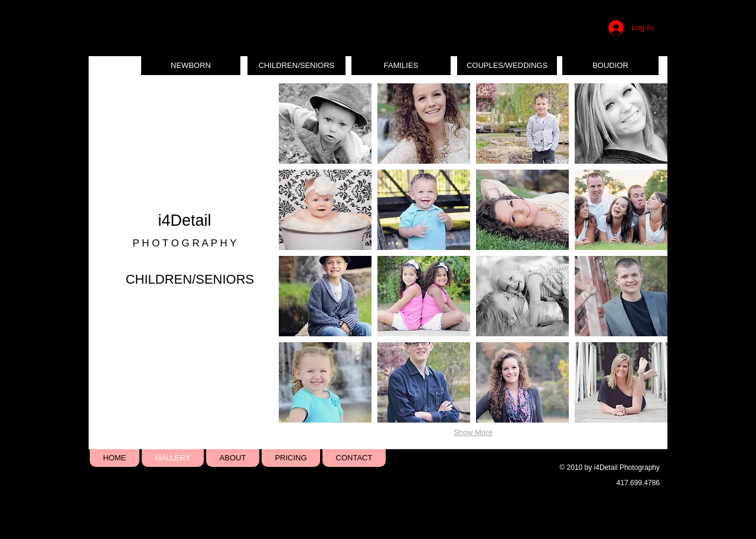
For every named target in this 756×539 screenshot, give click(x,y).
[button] (325, 124)
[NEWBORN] (191, 66)
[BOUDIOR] (610, 66)
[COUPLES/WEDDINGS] (507, 66)
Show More (473, 432)
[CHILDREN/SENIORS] (296, 66)
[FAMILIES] (401, 66)
